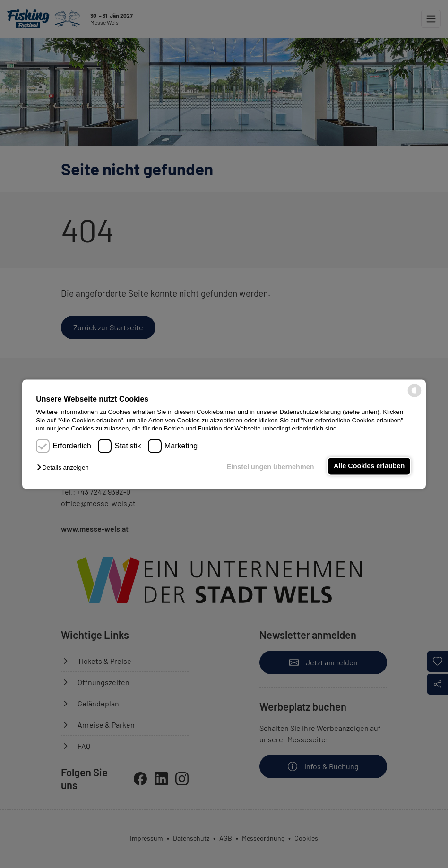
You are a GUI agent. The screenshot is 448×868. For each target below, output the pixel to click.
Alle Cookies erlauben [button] (369, 466)
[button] (65, 468)
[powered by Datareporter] (414, 396)
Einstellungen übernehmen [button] (271, 467)
